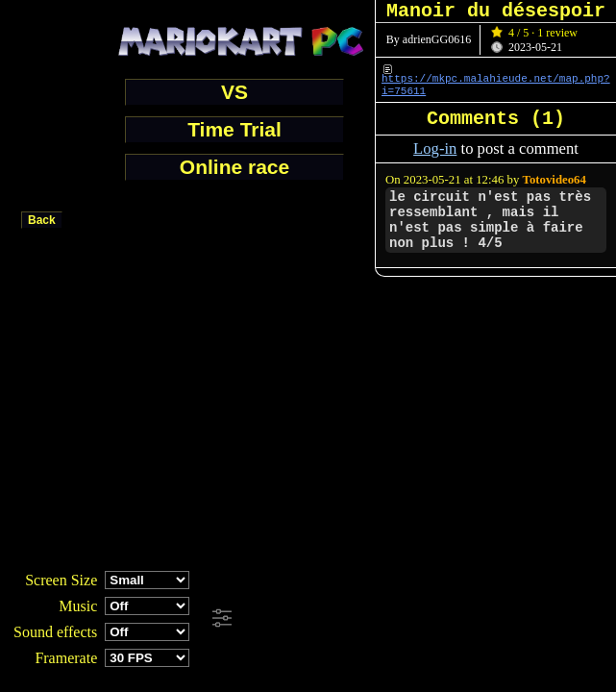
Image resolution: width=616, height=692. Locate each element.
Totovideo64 (554, 180)
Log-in (435, 148)
